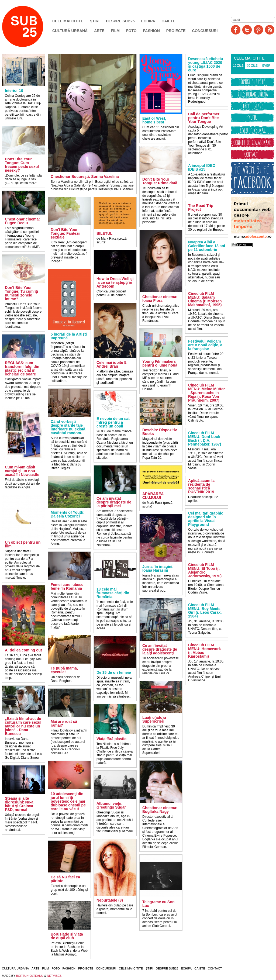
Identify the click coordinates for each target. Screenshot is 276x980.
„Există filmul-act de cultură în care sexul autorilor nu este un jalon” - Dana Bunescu (23, 726)
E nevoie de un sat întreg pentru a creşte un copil (113, 422)
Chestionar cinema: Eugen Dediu (22, 221)
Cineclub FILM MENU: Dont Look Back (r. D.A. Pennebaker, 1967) (205, 439)
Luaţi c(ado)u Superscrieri (154, 719)
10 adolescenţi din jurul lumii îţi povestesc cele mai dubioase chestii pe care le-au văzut (68, 801)
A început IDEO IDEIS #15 (202, 167)
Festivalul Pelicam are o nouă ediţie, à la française (205, 345)
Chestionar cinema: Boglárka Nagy (160, 810)
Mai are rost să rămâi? (64, 723)
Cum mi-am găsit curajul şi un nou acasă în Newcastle (22, 471)
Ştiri (95, 21)
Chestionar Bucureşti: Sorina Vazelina (85, 177)
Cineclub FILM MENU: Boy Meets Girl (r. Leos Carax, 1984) (205, 610)
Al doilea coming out (23, 650)
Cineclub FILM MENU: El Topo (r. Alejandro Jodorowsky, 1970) (205, 570)
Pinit (258, 30)
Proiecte (176, 31)
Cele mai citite (68, 21)
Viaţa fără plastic (111, 739)
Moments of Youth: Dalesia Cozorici (68, 514)
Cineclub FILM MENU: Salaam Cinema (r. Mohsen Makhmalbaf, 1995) (205, 299)
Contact (215, 968)
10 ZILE (238, 65)
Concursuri (205, 31)
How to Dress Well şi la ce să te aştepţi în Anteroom (115, 282)
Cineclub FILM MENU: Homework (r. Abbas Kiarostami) (204, 651)
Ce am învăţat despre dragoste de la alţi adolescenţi (160, 649)
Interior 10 (14, 91)
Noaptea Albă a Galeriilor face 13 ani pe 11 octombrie (207, 246)
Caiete (168, 21)
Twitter (247, 30)
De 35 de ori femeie (114, 672)
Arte (99, 31)
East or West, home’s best (154, 120)
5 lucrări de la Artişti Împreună (69, 336)
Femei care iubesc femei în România (67, 586)
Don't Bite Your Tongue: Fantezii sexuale (65, 233)
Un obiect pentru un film (23, 544)
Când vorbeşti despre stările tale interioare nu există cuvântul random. (68, 427)
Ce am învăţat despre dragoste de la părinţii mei (114, 502)
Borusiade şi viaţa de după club (67, 936)
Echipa (148, 21)
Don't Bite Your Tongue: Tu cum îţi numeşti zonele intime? (21, 293)
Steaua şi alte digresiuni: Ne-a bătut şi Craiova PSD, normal (19, 804)
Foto (131, 31)
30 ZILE (252, 65)
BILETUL (104, 233)
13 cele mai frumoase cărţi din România (113, 593)
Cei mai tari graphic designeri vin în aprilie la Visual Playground (206, 519)
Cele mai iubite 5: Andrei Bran (112, 364)
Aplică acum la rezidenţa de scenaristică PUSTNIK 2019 (201, 486)
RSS (270, 30)
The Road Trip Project (201, 208)
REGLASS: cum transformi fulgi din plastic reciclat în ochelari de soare (22, 368)
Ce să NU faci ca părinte (65, 879)
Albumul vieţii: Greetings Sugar (111, 805)
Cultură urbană (70, 31)
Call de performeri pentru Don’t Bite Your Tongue (204, 118)
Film (115, 31)
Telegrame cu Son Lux (158, 904)
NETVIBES (54, 976)
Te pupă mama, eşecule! (64, 670)
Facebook (236, 30)
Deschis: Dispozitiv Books (160, 432)
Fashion (151, 31)
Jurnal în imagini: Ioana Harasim (158, 568)
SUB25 (29, 26)
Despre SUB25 (120, 21)
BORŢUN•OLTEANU (30, 976)
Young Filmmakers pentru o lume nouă (160, 363)
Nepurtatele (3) (110, 900)
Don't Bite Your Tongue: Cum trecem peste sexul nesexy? (22, 165)
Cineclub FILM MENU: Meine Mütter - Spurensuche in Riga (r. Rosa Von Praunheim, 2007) (206, 393)
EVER (266, 65)
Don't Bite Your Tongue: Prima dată (160, 181)
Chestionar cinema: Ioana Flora (160, 299)
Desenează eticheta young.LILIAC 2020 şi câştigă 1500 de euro (206, 64)
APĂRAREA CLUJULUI (153, 496)
